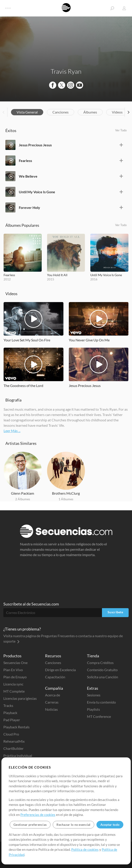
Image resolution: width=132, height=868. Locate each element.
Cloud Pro (11, 734)
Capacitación (55, 677)
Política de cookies (85, 849)
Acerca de (53, 695)
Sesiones (94, 695)
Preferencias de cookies (38, 815)
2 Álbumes (23, 499)
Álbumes (90, 112)
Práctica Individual (18, 756)
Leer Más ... (12, 431)
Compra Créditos (100, 663)
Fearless (25, 161)
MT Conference (99, 716)
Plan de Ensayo (15, 677)
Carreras (52, 702)
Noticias (51, 709)
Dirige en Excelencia (60, 670)
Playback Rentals (16, 727)
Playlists (93, 709)
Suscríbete (115, 612)
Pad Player (12, 720)
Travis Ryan (66, 71)
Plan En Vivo (13, 670)
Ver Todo (121, 130)
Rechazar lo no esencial (73, 825)
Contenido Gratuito (102, 670)
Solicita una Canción (103, 677)
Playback (10, 713)
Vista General (27, 112)
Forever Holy (29, 207)
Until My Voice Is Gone (37, 192)
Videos (117, 112)
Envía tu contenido (101, 702)
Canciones (61, 112)
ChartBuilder (13, 748)
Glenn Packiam (23, 493)
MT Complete (14, 691)
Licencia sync (13, 684)
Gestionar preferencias (30, 825)
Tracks (8, 705)
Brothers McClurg (66, 493)
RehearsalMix (14, 741)
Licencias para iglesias (20, 698)
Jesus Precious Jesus (35, 145)
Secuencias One (15, 663)
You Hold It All (57, 275)
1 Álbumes (66, 499)
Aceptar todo (110, 825)
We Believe (28, 176)
